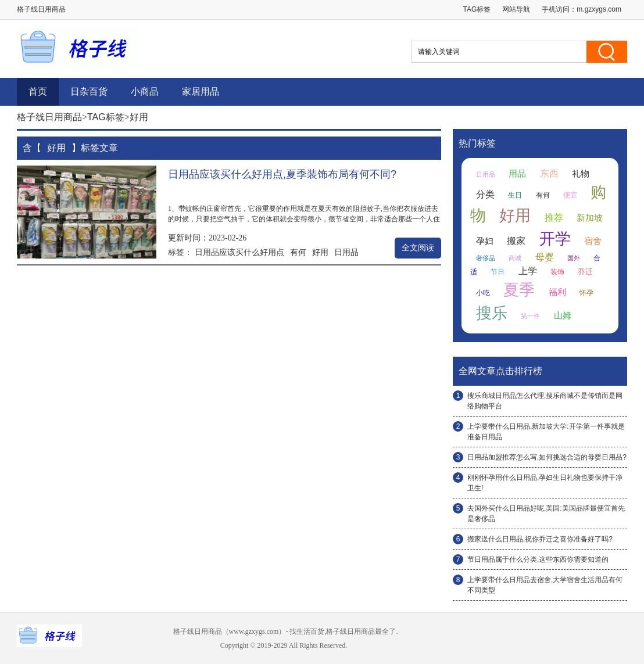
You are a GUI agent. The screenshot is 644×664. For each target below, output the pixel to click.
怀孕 (586, 293)
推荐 (554, 218)
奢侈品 (486, 258)
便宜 (570, 195)
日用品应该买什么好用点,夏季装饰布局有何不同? (282, 174)
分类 (485, 194)
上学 (528, 271)
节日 (498, 272)
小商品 (145, 91)
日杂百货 (89, 91)
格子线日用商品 (49, 117)
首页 (38, 91)
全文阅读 (418, 248)
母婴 (545, 257)
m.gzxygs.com (599, 9)
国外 (574, 258)
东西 (549, 173)
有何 (298, 252)
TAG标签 (477, 9)
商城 (515, 258)
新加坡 (590, 218)
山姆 (563, 315)
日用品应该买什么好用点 (239, 252)
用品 (517, 174)
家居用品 (201, 91)
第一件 (530, 316)
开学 (555, 239)
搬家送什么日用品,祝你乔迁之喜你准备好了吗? (540, 539)
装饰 (557, 272)
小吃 (483, 293)
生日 (515, 195)
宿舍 (593, 241)
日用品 (346, 252)
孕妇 (485, 241)
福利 (557, 292)
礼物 (581, 174)
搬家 (516, 241)
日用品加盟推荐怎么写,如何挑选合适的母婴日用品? (547, 457)
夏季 (519, 290)
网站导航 (516, 9)
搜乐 (492, 313)
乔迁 (585, 272)
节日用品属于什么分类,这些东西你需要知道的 (538, 559)
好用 (320, 252)
